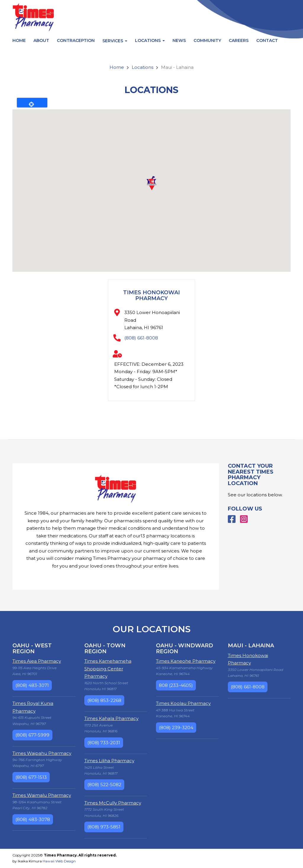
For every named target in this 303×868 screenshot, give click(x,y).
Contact (267, 40)
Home (19, 40)
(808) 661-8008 (141, 338)
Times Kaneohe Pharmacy (186, 661)
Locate (32, 103)
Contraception (76, 40)
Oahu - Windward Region (184, 648)
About (41, 40)
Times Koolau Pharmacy (183, 703)
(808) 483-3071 (32, 685)
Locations (150, 40)
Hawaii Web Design (59, 861)
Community (207, 40)
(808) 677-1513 (31, 777)
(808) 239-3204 (176, 728)
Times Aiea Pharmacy (37, 661)
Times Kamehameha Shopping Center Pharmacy (108, 669)
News (179, 40)
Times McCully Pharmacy (113, 803)
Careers (239, 40)
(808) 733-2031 (104, 743)
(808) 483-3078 (33, 819)
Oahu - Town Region (105, 648)
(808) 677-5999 (32, 735)
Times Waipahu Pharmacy (42, 753)
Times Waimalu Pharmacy (42, 795)
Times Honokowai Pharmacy (151, 295)
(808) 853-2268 (104, 700)
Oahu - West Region (32, 648)
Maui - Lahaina (251, 646)
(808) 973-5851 (104, 827)
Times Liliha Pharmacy (109, 761)
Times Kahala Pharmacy (111, 718)
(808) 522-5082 (104, 785)
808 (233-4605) (176, 685)
